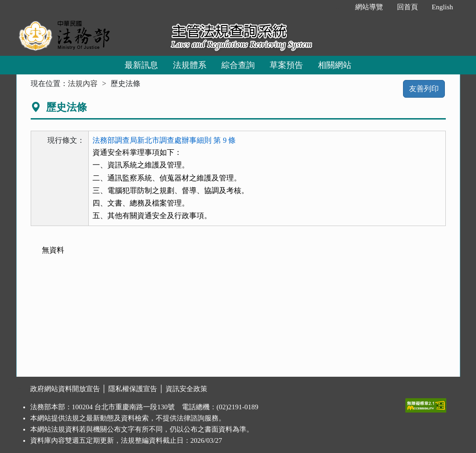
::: (338, 7)
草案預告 (286, 65)
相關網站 (335, 65)
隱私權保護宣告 (133, 389)
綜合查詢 (238, 65)
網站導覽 (369, 7)
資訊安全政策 (186, 389)
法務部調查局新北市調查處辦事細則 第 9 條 (164, 140)
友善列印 (424, 89)
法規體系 (190, 65)
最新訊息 (141, 65)
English (443, 7)
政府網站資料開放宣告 (65, 389)
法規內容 (83, 83)
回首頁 (407, 7)
